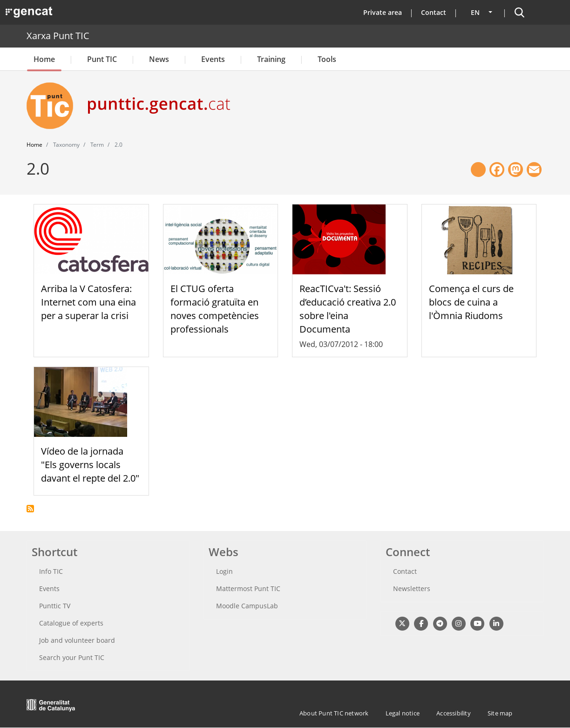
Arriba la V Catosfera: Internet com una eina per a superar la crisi (88, 302)
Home (44, 59)
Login (224, 571)
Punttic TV (55, 606)
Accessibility (454, 713)
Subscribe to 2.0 (30, 509)
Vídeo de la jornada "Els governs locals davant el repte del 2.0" (90, 465)
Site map (500, 713)
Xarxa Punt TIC (58, 36)
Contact (434, 12)
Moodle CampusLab (247, 606)
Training (271, 59)
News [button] (159, 59)
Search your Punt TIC (72, 657)
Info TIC (51, 571)
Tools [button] (327, 59)
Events (213, 59)
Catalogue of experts (71, 623)
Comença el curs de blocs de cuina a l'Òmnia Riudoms (471, 302)
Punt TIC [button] (102, 59)
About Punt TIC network (334, 713)
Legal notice (403, 713)
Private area (383, 12)
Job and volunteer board (77, 640)
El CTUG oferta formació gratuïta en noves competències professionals (215, 309)
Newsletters (412, 589)
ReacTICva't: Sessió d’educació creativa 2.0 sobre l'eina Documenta (348, 309)
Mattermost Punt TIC (248, 589)
